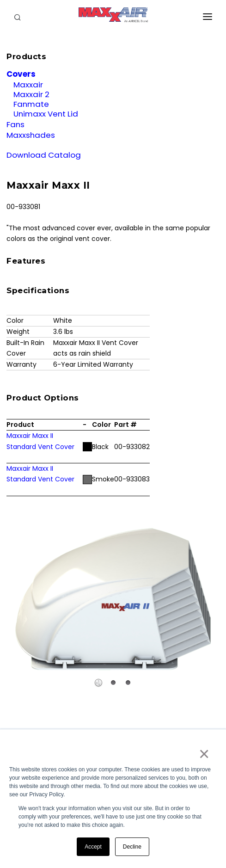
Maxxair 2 (31, 94)
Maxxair (28, 85)
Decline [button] (132, 847)
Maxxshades (31, 135)
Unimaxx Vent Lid (46, 114)
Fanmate (31, 104)
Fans (15, 124)
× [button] (204, 754)
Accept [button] (93, 847)
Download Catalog (44, 155)
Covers (21, 74)
